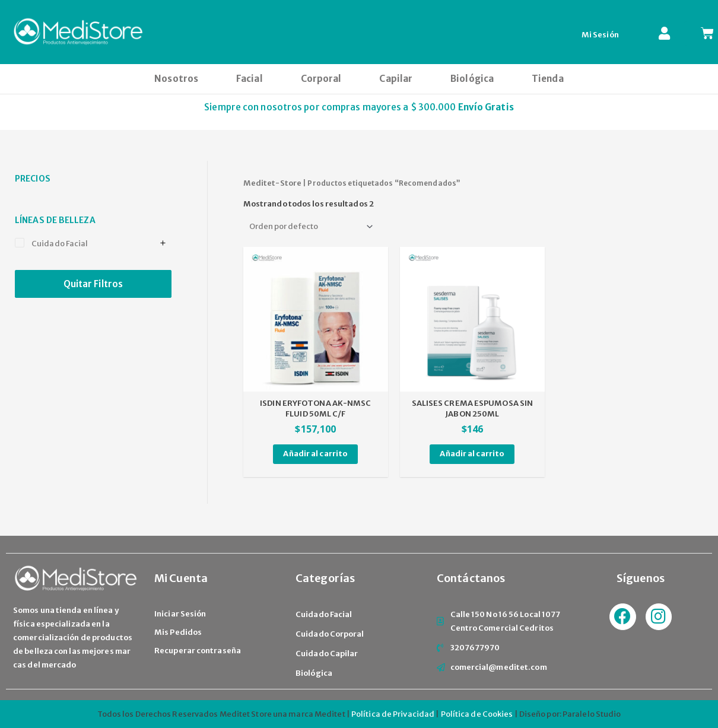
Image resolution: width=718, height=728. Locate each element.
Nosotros (176, 79)
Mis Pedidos (178, 632)
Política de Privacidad (393, 714)
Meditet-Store (272, 183)
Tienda (548, 79)
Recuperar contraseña (198, 651)
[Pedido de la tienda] (310, 227)
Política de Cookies (477, 714)
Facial (250, 79)
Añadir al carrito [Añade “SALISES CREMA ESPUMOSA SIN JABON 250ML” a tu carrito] (472, 454)
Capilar (396, 79)
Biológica (472, 79)
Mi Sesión (600, 35)
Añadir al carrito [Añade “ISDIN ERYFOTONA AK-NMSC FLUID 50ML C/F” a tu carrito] (315, 454)
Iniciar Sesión (180, 614)
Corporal (321, 79)
